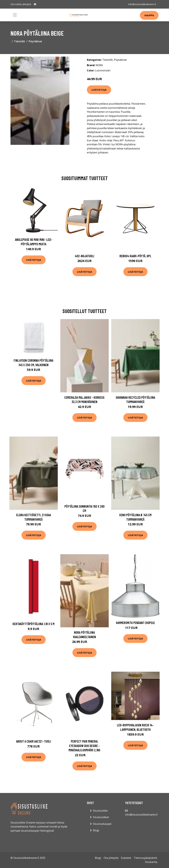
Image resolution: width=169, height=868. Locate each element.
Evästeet (126, 858)
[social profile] (35, 4)
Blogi (96, 830)
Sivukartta (151, 862)
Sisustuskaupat (102, 824)
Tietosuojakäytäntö (145, 858)
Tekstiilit (20, 41)
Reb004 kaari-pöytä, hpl (135, 256)
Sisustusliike (100, 811)
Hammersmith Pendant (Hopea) (135, 623)
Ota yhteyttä (111, 858)
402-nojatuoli (84, 256)
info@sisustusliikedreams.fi (142, 4)
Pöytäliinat (35, 41)
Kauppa (149, 15)
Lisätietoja (99, 90)
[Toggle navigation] (15, 15)
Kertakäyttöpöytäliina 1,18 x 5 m (33, 624)
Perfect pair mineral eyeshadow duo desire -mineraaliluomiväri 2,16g (84, 746)
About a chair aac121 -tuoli (34, 741)
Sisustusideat (101, 817)
